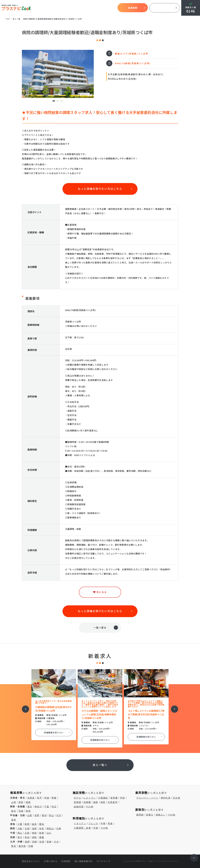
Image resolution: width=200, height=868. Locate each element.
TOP (38, 8)
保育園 (114, 798)
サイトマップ (103, 861)
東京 (30, 807)
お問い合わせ (51, 861)
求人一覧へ (100, 765)
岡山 (20, 833)
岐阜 (35, 824)
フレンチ (93, 823)
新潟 (44, 815)
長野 (37, 815)
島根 (42, 833)
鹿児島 (22, 846)
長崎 (49, 842)
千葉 (47, 807)
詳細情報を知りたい (54, 733)
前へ (24, 707)
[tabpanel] (58, 74)
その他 (90, 807)
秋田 (21, 802)
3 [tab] (62, 101)
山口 (49, 833)
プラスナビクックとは (54, 8)
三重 (20, 824)
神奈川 (38, 807)
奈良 (42, 829)
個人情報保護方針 (84, 861)
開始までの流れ (74, 8)
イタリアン (80, 823)
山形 (14, 802)
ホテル (77, 798)
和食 (110, 823)
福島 (28, 802)
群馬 (28, 811)
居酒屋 (77, 802)
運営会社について (31, 861)
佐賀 (42, 842)
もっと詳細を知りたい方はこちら (100, 189)
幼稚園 (87, 802)
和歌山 (50, 829)
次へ (173, 707)
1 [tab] (54, 101)
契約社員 (166, 798)
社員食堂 (113, 802)
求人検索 (88, 8)
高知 (27, 837)
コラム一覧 (110, 8)
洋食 (96, 828)
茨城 (21, 811)
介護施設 (103, 798)
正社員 (177, 798)
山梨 (30, 815)
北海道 (31, 798)
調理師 (140, 815)
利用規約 (66, 861)
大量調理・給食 (82, 828)
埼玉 (54, 807)
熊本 (14, 846)
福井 (14, 820)
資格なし (161, 815)
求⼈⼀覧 (17, 19)
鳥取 (35, 833)
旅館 (96, 802)
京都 (27, 829)
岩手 (40, 798)
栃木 (14, 811)
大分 (56, 842)
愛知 (42, 824)
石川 (59, 815)
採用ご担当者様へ (165, 8)
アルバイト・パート (147, 798)
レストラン (90, 798)
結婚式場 (79, 807)
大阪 (20, 829)
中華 (103, 823)
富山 (52, 815)
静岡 (27, 824)
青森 (54, 798)
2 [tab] (58, 101)
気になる (99, 8)
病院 (103, 802)
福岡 (27, 842)
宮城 (47, 798)
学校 (122, 798)
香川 (20, 837)
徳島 (35, 837)
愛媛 (42, 837)
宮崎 (35, 842)
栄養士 (150, 815)
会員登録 (133, 8)
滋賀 (35, 829)
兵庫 (59, 829)
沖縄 (31, 846)
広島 (27, 833)
